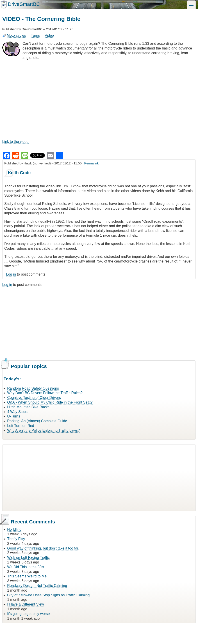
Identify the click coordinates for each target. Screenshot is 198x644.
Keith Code (19, 173)
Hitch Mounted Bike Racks (28, 407)
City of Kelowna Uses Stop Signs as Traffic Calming (48, 595)
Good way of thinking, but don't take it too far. (43, 548)
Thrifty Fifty (16, 539)
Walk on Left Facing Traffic (28, 558)
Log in (11, 274)
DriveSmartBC (24, 4)
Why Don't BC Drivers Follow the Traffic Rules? (45, 393)
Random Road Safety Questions (33, 388)
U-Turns (14, 416)
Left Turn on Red (21, 426)
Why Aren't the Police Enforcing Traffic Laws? (43, 430)
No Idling (14, 529)
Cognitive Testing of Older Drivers (34, 398)
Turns (35, 35)
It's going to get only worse (28, 614)
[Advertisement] (99, 323)
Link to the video (15, 142)
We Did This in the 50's (26, 567)
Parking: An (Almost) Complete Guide (37, 421)
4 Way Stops (17, 412)
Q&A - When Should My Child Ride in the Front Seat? (50, 402)
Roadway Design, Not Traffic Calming (37, 586)
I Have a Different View (26, 604)
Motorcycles (16, 35)
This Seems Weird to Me (27, 576)
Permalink (91, 163)
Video (49, 35)
